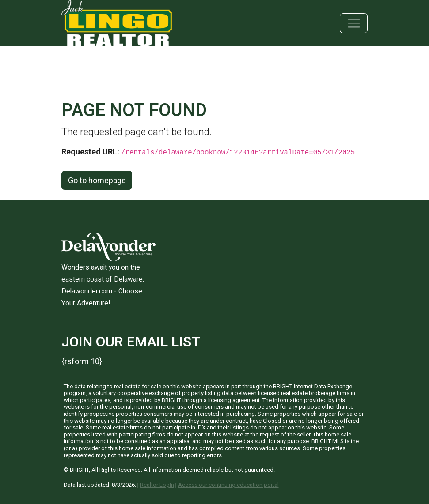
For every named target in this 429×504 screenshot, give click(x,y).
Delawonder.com (87, 291)
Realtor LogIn (157, 485)
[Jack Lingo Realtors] (117, 22)
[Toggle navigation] (354, 23)
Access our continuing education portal (228, 485)
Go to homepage (97, 180)
